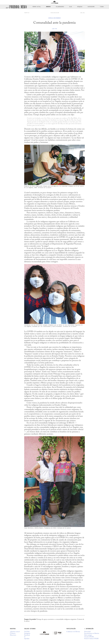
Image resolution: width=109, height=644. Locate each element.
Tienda (102, 7)
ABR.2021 (83, 13)
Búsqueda (80, 7)
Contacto (13, 633)
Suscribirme (91, 7)
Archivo (48, 7)
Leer (54, 29)
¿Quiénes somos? (15, 632)
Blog (71, 7)
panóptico (27, 13)
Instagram (27, 633)
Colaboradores (60, 7)
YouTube (27, 632)
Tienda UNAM (89, 637)
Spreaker (27, 639)
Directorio (13, 635)
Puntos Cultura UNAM (91, 639)
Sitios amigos (88, 635)
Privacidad (87, 632)
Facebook (27, 635)
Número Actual (37, 7)
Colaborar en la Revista (73, 632)
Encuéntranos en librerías (92, 633)
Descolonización (55, 13)
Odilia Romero (54, 18)
